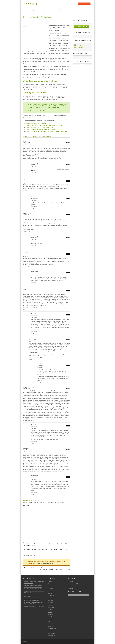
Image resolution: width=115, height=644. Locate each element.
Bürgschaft (50, 584)
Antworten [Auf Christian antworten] (68, 254)
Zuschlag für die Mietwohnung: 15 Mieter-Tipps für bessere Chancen (34, 582)
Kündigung (50, 598)
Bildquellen (71, 588)
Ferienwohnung (51, 588)
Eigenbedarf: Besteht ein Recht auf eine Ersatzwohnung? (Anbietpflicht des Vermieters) (47, 131)
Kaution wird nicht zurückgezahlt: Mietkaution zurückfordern (54, 569)
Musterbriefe (50, 617)
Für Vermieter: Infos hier (82, 26)
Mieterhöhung (51, 603)
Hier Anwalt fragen (84, 4)
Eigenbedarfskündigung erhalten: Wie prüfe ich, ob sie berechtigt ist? (34, 607)
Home (24, 10)
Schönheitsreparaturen (53, 629)
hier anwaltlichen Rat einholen (46, 563)
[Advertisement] (35, 38)
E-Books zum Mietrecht (68, 10)
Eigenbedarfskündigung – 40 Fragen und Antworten (38, 123)
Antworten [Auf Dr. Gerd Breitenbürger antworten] (68, 389)
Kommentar (26, 505)
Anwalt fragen (32, 10)
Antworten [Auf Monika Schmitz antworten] (68, 215)
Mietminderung (51, 607)
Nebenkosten (50, 619)
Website (25, 536)
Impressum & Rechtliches (74, 584)
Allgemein (50, 581)
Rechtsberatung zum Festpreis (45, 10)
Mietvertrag (50, 612)
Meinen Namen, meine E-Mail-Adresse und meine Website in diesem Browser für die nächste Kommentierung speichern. (46, 545)
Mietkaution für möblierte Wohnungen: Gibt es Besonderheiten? (33, 596)
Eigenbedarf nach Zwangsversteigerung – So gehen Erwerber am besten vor (44, 125)
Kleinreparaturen (51, 596)
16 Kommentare (39, 21)
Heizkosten (50, 593)
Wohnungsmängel (52, 636)
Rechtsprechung (51, 624)
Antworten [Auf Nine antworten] (68, 181)
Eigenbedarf (50, 586)
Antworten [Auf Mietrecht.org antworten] (68, 164)
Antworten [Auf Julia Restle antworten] (68, 450)
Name (25, 524)
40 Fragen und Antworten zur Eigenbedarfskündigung (80, 47)
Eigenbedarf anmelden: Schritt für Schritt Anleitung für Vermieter (41, 129)
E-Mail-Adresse (27, 530)
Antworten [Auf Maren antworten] (68, 291)
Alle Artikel (57, 10)
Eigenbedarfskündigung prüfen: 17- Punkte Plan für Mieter (39, 127)
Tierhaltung (50, 631)
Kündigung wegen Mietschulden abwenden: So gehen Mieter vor (34, 592)
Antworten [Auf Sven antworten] (68, 142)
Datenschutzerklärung (73, 586)
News (49, 621)
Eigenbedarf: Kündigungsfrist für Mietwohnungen (36, 568)
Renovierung (50, 626)
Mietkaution (50, 605)
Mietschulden (50, 610)
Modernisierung (51, 614)
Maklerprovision (51, 600)
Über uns (71, 581)
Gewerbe (50, 591)
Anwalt (32, 490)
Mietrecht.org (30, 4)
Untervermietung (51, 633)
